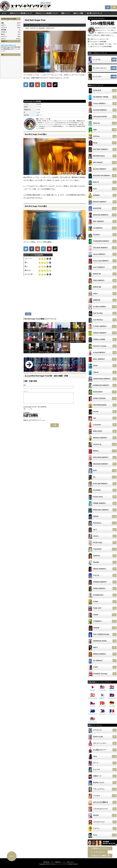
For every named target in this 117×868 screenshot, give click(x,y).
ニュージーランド (93, 713)
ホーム (4, 13)
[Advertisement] (55, 94)
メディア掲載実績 (55, 862)
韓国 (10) (102, 697)
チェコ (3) (93, 705)
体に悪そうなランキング (94, 13)
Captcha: (27, 415)
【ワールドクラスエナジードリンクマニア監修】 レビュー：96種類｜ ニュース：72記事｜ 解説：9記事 (54, 365)
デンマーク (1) (102, 705)
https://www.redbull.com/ (8, 45)
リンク (63, 862)
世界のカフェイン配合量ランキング (21, 13)
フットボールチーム (98, 852)
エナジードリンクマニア (61, 864)
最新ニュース (66, 13)
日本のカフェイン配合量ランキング (47, 13)
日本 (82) (93, 689)
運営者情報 (46, 862)
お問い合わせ (70, 862)
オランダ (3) (112, 689)
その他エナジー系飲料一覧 (100, 856)
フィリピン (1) (102, 713)
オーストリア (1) (93, 697)
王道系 (38, 112)
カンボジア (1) (112, 697)
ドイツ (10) (112, 705)
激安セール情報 (78, 13)
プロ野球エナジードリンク (100, 848)
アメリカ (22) (102, 689)
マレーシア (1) (93, 721)
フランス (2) (112, 713)
